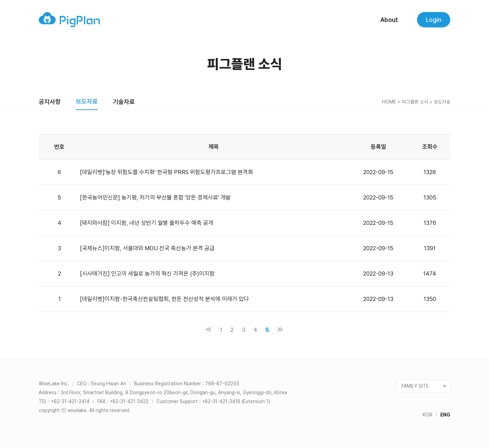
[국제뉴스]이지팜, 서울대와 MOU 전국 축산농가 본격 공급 (147, 248)
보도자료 (87, 101)
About (389, 20)
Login (434, 20)
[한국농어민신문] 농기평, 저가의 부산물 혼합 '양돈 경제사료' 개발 (155, 197)
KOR (428, 415)
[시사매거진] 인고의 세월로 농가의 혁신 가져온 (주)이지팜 (147, 274)
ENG (445, 415)
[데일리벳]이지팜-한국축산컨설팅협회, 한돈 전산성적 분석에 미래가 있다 (165, 299)
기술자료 (124, 102)
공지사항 (50, 102)
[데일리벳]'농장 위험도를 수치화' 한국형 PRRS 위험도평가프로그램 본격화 (166, 172)
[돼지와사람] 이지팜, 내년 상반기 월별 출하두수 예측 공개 (147, 223)
